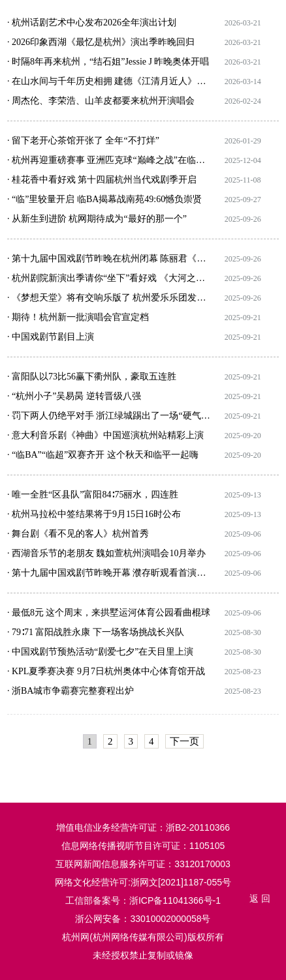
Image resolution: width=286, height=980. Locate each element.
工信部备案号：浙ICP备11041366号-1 (143, 900)
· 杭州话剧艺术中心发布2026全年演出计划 (92, 22)
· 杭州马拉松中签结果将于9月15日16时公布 (94, 514)
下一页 (184, 741)
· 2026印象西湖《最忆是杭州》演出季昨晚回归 (101, 42)
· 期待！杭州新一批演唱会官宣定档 (78, 317)
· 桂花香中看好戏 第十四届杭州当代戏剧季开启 (102, 180)
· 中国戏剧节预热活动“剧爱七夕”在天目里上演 (100, 652)
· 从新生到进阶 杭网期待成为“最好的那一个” (97, 219)
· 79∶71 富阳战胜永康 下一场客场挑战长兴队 (96, 632)
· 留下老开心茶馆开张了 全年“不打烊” (83, 141)
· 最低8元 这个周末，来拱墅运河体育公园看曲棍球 (109, 613)
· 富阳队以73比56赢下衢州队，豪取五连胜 (92, 377)
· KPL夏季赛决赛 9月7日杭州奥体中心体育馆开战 (106, 671)
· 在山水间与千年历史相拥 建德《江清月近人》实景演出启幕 (109, 81)
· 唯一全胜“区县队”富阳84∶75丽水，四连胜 (93, 495)
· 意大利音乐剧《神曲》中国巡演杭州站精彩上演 (105, 435)
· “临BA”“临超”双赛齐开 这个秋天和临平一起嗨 (103, 455)
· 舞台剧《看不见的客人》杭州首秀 (78, 534)
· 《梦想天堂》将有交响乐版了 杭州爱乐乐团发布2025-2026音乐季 (109, 298)
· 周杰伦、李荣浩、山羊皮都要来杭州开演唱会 (101, 101)
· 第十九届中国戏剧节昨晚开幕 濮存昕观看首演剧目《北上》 (109, 573)
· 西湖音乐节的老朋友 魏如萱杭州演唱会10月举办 (107, 553)
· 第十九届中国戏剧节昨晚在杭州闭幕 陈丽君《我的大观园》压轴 (109, 259)
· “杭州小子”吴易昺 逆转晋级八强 (74, 396)
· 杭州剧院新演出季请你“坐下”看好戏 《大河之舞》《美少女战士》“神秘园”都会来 (109, 278)
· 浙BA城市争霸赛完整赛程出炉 (71, 691)
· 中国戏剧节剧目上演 (51, 337)
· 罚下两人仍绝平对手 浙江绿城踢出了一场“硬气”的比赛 (109, 416)
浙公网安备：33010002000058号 (143, 919)
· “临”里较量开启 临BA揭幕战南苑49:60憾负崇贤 (104, 199)
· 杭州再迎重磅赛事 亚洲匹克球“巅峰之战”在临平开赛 (109, 160)
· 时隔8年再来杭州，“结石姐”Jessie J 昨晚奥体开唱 (108, 62)
